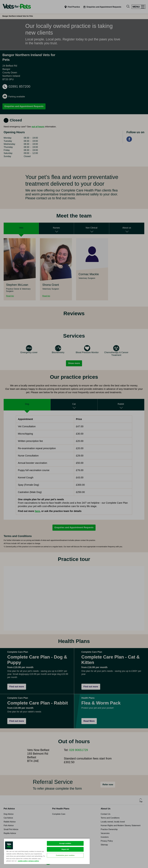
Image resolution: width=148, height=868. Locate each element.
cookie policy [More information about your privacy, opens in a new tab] (23, 861)
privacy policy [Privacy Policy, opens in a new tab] (34, 861)
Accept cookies (65, 843)
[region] (47, 851)
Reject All (65, 849)
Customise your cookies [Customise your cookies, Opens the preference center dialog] (65, 855)
